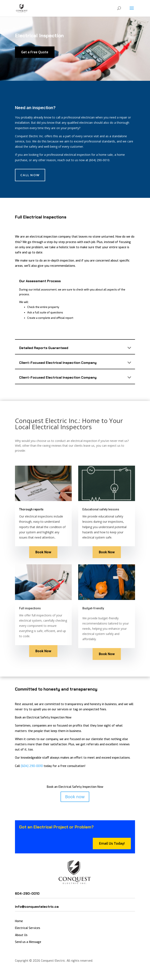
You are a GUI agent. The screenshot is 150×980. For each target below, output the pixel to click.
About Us (21, 935)
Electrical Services (28, 928)
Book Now (43, 552)
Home (19, 921)
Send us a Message (28, 942)
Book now (75, 797)
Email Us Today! (112, 843)
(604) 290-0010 (32, 766)
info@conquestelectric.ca (37, 907)
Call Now (30, 175)
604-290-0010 (27, 893)
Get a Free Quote (35, 52)
